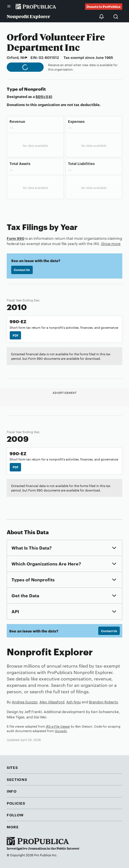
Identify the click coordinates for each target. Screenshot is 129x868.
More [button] (13, 827)
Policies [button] (16, 803)
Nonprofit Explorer (28, 16)
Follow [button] (15, 815)
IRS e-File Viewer (58, 726)
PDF (16, 335)
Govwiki (61, 731)
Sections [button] (17, 779)
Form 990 (16, 238)
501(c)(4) (44, 96)
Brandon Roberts (103, 702)
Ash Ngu (74, 702)
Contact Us (22, 270)
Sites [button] (12, 767)
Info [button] (12, 791)
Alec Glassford (52, 702)
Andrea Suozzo (25, 702)
